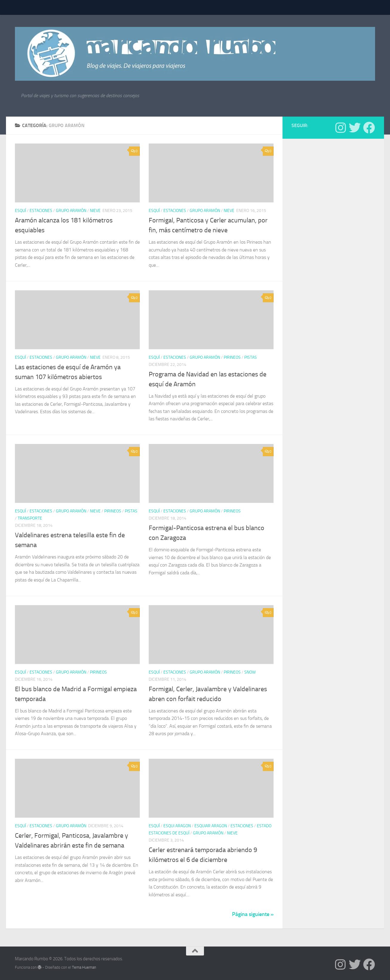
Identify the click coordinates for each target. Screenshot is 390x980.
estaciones (41, 211)
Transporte (30, 518)
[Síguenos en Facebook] (369, 128)
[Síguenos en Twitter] (355, 128)
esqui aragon (177, 826)
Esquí (20, 211)
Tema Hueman (84, 967)
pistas (251, 357)
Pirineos (232, 357)
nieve (95, 211)
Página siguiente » (253, 914)
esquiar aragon (211, 826)
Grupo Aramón (71, 211)
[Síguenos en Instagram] (340, 128)
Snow (250, 672)
